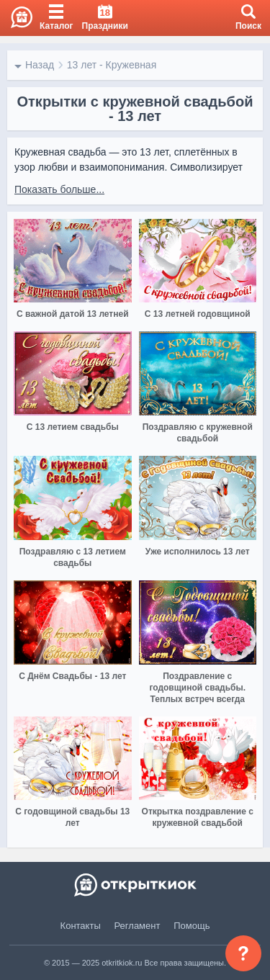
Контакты (81, 926)
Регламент (138, 926)
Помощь (192, 926)
